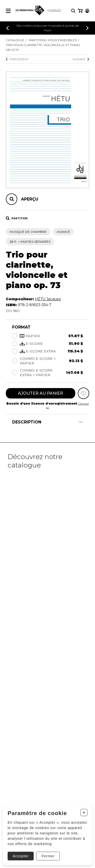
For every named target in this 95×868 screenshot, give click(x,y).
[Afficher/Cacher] (81, 422)
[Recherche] (73, 11)
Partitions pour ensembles (53, 40)
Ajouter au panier (41, 393)
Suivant (81, 59)
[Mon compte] (87, 11)
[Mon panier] (80, 11)
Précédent (17, 59)
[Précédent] (8, 28)
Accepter (21, 856)
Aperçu (30, 199)
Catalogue (15, 40)
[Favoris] (83, 393)
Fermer (48, 856)
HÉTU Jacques (48, 299)
